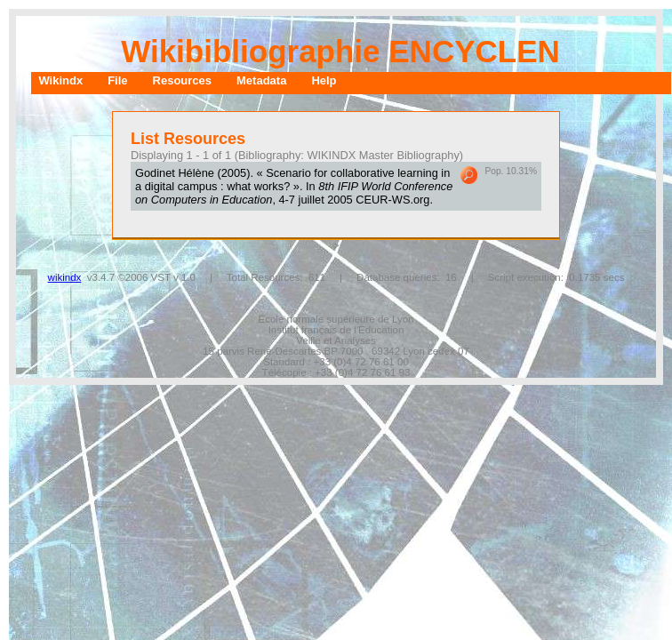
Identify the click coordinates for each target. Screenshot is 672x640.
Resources (182, 80)
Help (324, 80)
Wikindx (60, 80)
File (117, 80)
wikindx (65, 277)
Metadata (261, 80)
